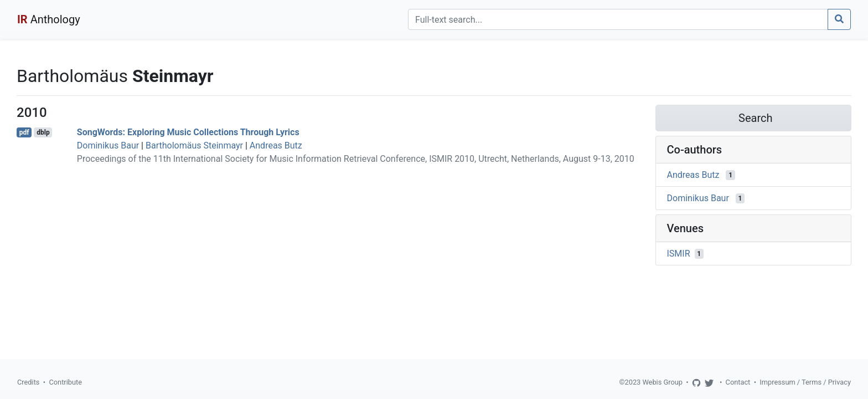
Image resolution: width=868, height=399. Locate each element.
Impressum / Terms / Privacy (805, 382)
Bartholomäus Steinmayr (194, 145)
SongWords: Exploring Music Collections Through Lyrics (188, 132)
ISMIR (679, 254)
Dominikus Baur (108, 145)
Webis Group (662, 382)
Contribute (65, 382)
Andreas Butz (276, 145)
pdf (24, 132)
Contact (738, 382)
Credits (28, 382)
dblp (43, 132)
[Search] (618, 19)
